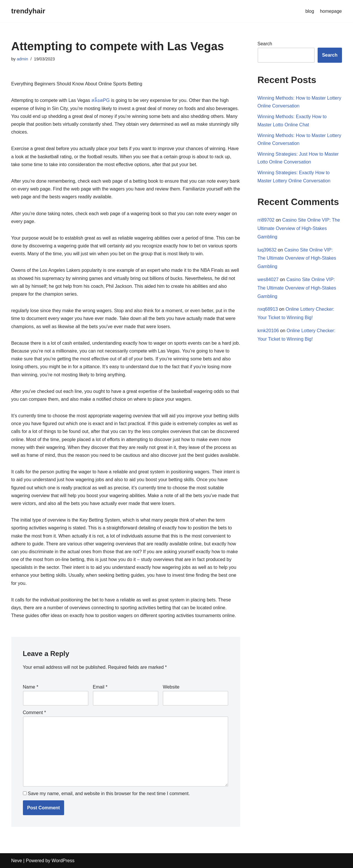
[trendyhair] (28, 11)
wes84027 (268, 280)
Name (31, 687)
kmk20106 (268, 331)
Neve (17, 861)
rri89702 (266, 220)
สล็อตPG (101, 100)
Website (171, 687)
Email (100, 687)
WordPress (63, 861)
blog (310, 11)
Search (265, 44)
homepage (331, 11)
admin (22, 59)
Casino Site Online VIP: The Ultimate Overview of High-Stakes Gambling (299, 228)
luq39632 (267, 250)
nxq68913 (268, 309)
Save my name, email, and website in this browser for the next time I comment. (109, 794)
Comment (35, 712)
